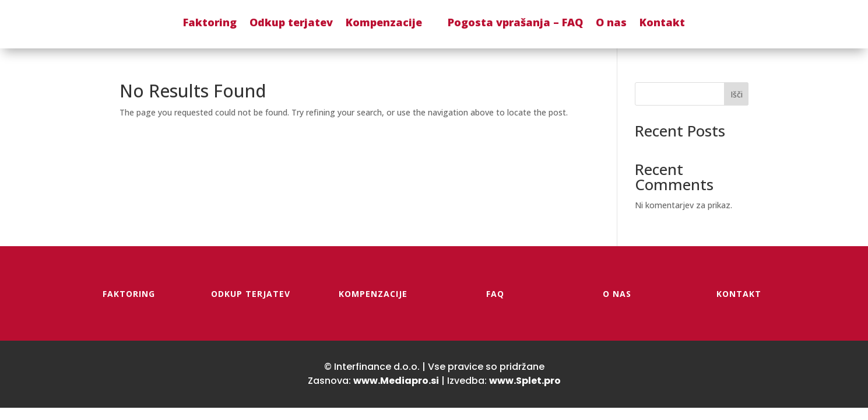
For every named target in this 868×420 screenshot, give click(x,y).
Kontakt (662, 22)
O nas (611, 22)
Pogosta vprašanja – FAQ (515, 22)
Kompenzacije (384, 22)
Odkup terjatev (291, 22)
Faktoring (210, 22)
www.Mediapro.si (396, 381)
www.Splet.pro (525, 381)
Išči (737, 94)
